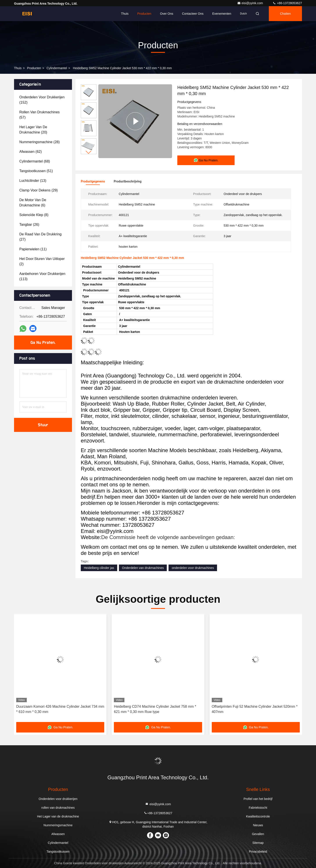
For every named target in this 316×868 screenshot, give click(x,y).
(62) (31, 152)
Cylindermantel (57, 68)
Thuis (125, 14)
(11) (33, 249)
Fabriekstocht (258, 808)
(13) (33, 181)
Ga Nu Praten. (43, 343)
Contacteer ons (193, 14)
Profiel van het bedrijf (258, 799)
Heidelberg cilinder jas (99, 568)
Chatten (285, 14)
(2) (42, 261)
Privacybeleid (258, 852)
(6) (33, 203)
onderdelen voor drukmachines (193, 568)
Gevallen (258, 834)
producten (34, 68)
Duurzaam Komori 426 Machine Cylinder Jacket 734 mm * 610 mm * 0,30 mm (60, 709)
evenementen (222, 14)
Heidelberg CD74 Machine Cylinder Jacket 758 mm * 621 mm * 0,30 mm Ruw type (155, 709)
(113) (42, 276)
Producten (144, 14)
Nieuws (258, 825)
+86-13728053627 (287, 3)
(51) (36, 171)
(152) (42, 100)
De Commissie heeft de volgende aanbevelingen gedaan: (168, 537)
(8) (34, 215)
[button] (89, 152)
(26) (29, 225)
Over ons (167, 14)
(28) (39, 142)
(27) (40, 237)
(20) (33, 130)
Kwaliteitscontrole (258, 816)
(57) (39, 115)
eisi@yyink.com (250, 3)
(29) (39, 190)
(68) (35, 161)
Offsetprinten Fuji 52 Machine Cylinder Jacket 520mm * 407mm (255, 709)
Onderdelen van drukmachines (143, 568)
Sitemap (258, 843)
